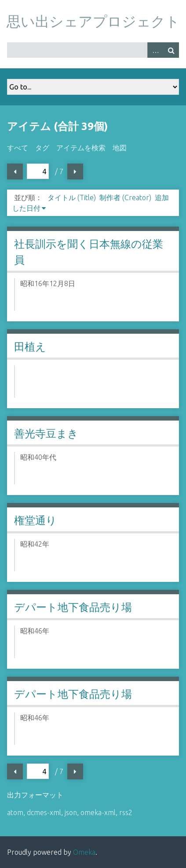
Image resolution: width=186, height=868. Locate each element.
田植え (30, 347)
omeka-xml (98, 812)
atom (15, 812)
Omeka (84, 852)
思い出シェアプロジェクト (93, 21)
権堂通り (35, 520)
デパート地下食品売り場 (73, 607)
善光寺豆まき (46, 434)
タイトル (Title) (72, 197)
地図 (120, 148)
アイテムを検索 (81, 148)
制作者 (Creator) (125, 197)
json (71, 812)
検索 (171, 50)
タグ (42, 148)
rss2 (126, 812)
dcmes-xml (44, 812)
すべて (18, 148)
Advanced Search (155, 50)
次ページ (75, 171)
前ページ (15, 171)
